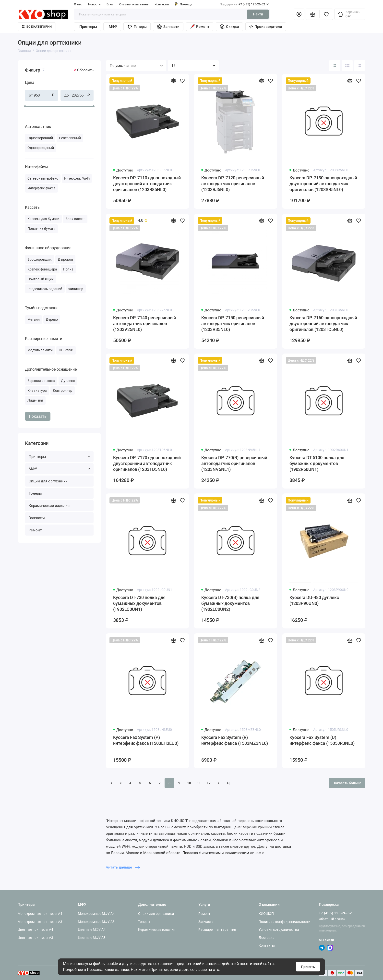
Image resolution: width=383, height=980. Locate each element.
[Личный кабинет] (299, 14)
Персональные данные (108, 970)
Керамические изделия (49, 506)
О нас (78, 4)
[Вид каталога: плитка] (335, 66)
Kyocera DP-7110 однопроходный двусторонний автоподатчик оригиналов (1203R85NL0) (147, 184)
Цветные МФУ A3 (92, 938)
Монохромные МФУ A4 (96, 914)
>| (228, 783)
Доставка (267, 938)
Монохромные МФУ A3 (96, 922)
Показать (38, 416)
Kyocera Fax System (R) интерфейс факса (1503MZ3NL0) (235, 740)
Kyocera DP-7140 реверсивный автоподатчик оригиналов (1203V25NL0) (144, 324)
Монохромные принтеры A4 (40, 914)
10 (189, 783)
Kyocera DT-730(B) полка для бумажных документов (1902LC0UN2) (230, 603)
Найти (258, 14)
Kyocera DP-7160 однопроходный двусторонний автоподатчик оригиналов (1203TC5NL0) (323, 324)
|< (111, 783)
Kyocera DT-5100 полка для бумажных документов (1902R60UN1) (317, 463)
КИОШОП (266, 914)
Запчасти (168, 27)
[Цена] (16, 61)
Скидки (229, 27)
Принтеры (88, 27)
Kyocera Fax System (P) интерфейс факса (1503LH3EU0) (146, 740)
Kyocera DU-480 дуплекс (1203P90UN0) (314, 600)
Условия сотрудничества (279, 930)
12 (209, 783)
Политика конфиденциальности (284, 922)
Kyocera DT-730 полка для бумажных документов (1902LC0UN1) (139, 603)
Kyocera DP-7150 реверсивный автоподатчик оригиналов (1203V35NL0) (233, 324)
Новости (94, 4)
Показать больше (347, 783)
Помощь (184, 4)
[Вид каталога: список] (347, 66)
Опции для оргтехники (48, 481)
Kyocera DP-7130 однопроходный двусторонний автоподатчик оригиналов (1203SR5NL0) (323, 184)
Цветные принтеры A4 (35, 930)
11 (199, 783)
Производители (266, 27)
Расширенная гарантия (217, 930)
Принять (308, 967)
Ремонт (200, 27)
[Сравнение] (312, 14)
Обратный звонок (332, 919)
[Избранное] (326, 14)
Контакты (162, 4)
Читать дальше (123, 867)
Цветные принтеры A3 (35, 938)
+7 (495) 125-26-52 (244, 4)
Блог (110, 4)
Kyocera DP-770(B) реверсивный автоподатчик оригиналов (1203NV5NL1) (234, 463)
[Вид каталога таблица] (360, 66)
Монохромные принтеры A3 (40, 922)
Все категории (37, 27)
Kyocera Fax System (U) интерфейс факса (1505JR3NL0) (322, 740)
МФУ (113, 27)
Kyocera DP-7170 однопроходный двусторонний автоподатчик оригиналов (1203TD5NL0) (147, 463)
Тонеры (137, 27)
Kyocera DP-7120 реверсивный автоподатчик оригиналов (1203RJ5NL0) (233, 184)
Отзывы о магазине (134, 4)
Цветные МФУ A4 (92, 930)
